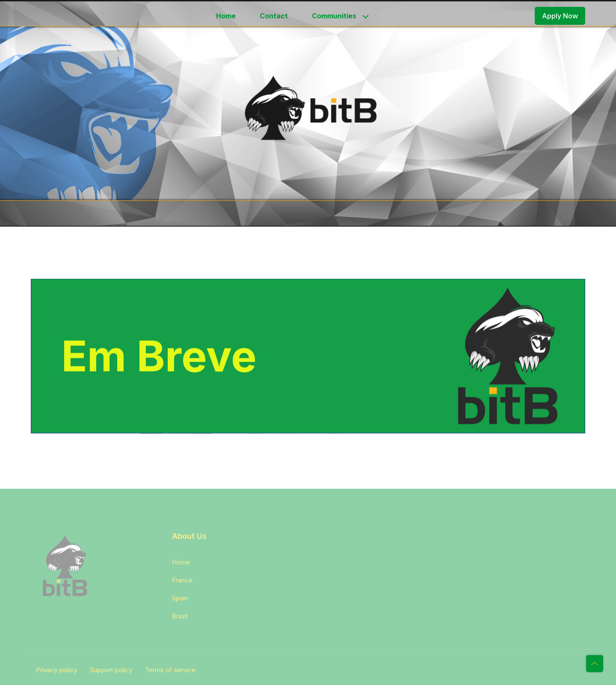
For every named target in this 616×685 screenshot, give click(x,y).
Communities (334, 16)
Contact (274, 16)
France (182, 583)
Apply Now (560, 16)
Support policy (111, 672)
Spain (180, 601)
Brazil (180, 619)
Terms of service (170, 672)
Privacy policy (56, 672)
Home (226, 16)
